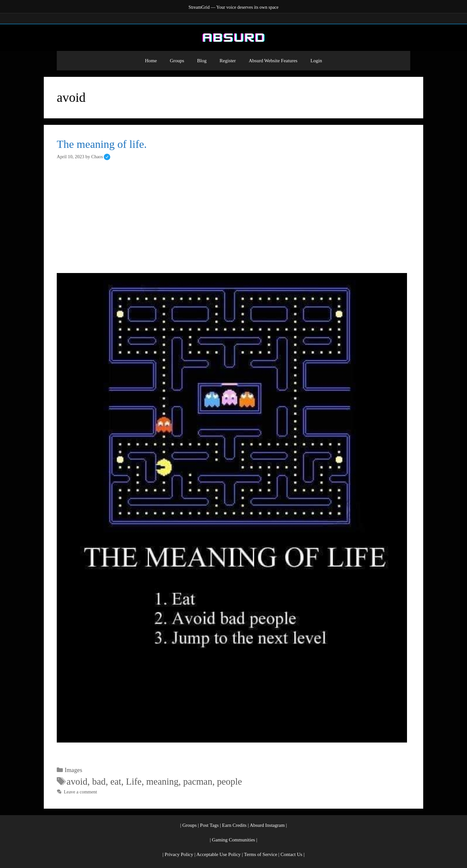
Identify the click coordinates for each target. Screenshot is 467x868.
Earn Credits (234, 825)
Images (73, 770)
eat (116, 781)
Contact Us (291, 854)
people (229, 781)
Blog (202, 61)
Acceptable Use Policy (218, 854)
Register (228, 61)
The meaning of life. (102, 144)
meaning (162, 781)
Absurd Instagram (267, 825)
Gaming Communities (234, 840)
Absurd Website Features (273, 61)
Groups (177, 61)
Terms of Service (260, 854)
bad (99, 781)
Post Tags (209, 825)
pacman (198, 781)
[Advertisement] (233, 217)
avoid (77, 781)
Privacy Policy (179, 854)
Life (134, 781)
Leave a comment (81, 792)
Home (151, 61)
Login (316, 61)
